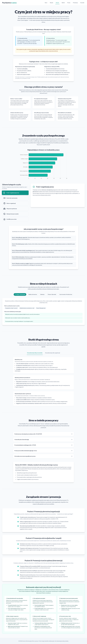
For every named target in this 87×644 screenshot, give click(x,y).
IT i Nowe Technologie (20, 294)
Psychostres (9, 3)
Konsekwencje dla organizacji (53, 353)
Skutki (63, 3)
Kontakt (82, 3)
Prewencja (75, 3)
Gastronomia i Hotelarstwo (66, 294)
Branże (57, 3)
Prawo (69, 3)
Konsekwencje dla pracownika (35, 353)
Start (46, 3)
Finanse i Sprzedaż (52, 294)
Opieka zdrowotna (33, 294)
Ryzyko (52, 3)
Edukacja (42, 294)
